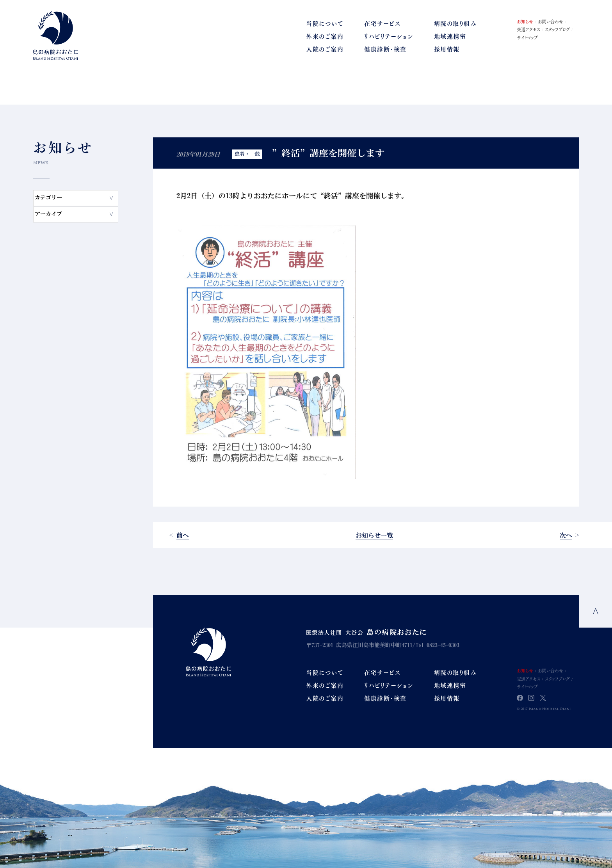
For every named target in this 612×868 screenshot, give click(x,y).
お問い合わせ (551, 21)
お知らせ (525, 21)
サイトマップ (527, 37)
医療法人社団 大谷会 (367, 633)
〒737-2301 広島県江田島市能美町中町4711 (359, 645)
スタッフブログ (557, 29)
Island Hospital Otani (208, 652)
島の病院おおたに (55, 35)
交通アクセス (528, 29)
